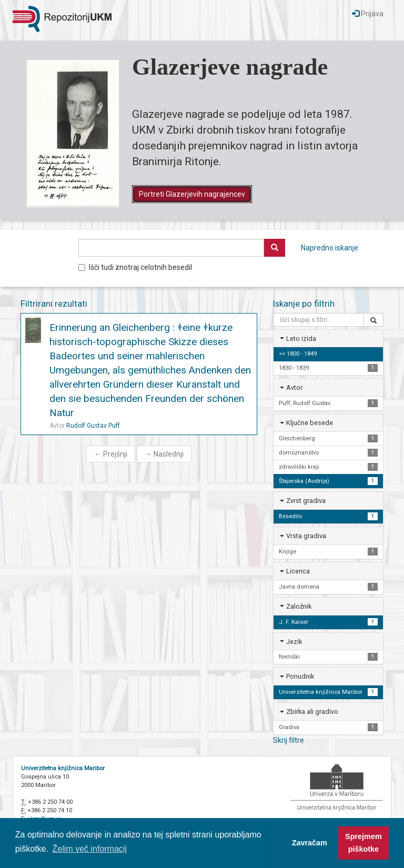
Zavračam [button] (310, 843)
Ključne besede (310, 423)
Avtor (294, 387)
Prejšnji (111, 454)
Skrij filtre (289, 740)
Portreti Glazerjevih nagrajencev (192, 194)
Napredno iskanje (330, 248)
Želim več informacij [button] (90, 849)
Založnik (299, 606)
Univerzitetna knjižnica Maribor (63, 768)
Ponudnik (300, 676)
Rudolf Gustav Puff (93, 426)
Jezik (294, 642)
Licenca (298, 571)
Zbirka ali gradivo (312, 711)
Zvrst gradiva (306, 501)
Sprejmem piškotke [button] (363, 843)
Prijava (368, 14)
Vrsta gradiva (306, 536)
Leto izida (301, 339)
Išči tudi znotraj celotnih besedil (135, 267)
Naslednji (164, 454)
